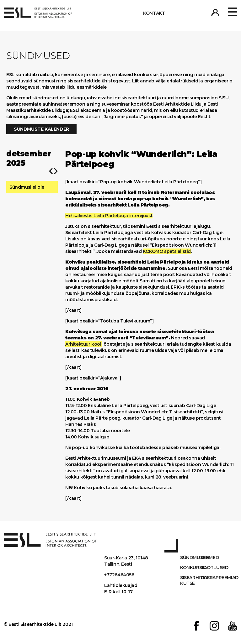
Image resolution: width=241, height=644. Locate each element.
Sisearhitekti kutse (190, 580)
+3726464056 (119, 575)
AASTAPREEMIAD (211, 578)
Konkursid (190, 568)
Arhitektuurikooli (84, 344)
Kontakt (154, 13)
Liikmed (210, 558)
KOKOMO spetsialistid (167, 251)
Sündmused (190, 558)
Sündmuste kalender (41, 129)
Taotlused (211, 568)
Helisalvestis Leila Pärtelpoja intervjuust (109, 216)
